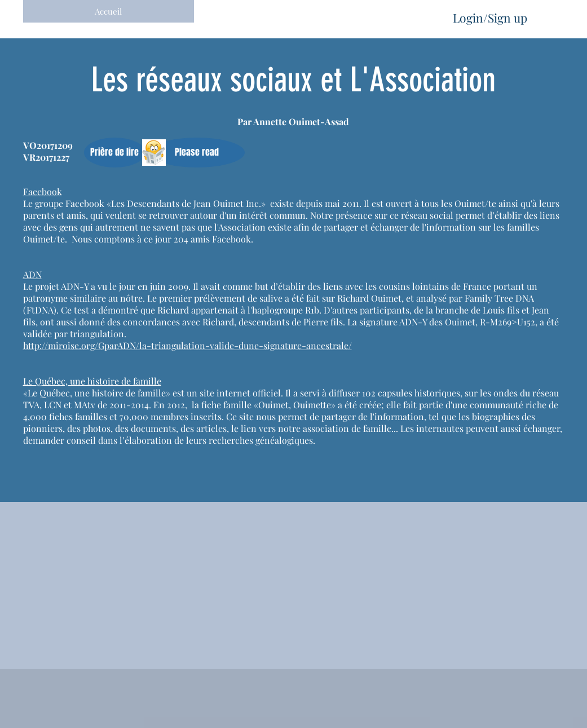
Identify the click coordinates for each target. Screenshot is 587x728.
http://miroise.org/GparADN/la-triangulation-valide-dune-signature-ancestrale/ (187, 345)
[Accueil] (109, 11)
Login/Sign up (490, 17)
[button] (115, 153)
